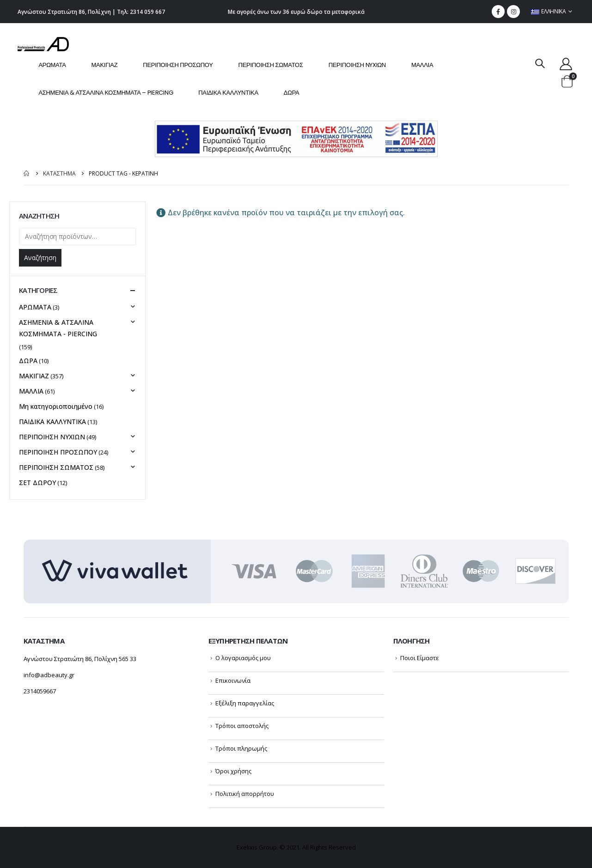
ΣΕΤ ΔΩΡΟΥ (37, 483)
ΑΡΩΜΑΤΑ (52, 65)
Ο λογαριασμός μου (243, 658)
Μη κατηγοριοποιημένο (56, 406)
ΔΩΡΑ (292, 93)
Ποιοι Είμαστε (420, 658)
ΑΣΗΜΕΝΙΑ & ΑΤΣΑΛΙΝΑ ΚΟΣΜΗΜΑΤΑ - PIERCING (58, 328)
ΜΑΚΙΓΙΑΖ (105, 65)
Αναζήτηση (40, 258)
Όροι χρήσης (233, 771)
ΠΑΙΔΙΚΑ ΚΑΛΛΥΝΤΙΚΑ (228, 93)
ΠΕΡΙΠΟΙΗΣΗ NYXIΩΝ (357, 65)
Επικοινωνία (233, 680)
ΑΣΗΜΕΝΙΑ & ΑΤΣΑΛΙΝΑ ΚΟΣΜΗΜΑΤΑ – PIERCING (106, 93)
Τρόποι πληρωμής (241, 748)
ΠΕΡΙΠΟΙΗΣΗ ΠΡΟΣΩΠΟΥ (178, 65)
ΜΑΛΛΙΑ (422, 65)
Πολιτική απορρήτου (245, 794)
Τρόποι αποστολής (242, 726)
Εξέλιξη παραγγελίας (245, 703)
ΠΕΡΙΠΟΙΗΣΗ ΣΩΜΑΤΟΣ (271, 65)
